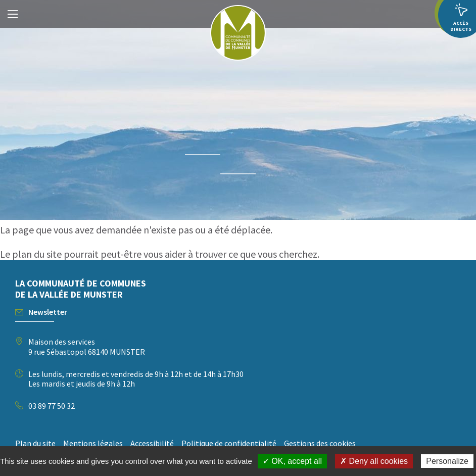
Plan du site (35, 443)
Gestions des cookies (320, 443)
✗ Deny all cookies (374, 461)
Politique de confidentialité (229, 443)
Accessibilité (152, 443)
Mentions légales (93, 443)
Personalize (447, 461)
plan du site (37, 254)
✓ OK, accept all (292, 461)
